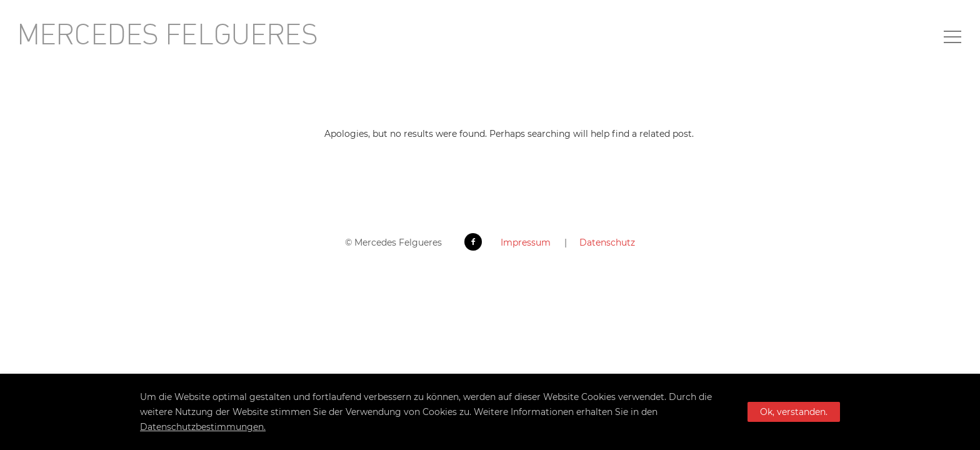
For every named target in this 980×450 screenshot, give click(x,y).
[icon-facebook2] (476, 242)
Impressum (526, 242)
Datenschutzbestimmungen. (203, 427)
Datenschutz (607, 242)
